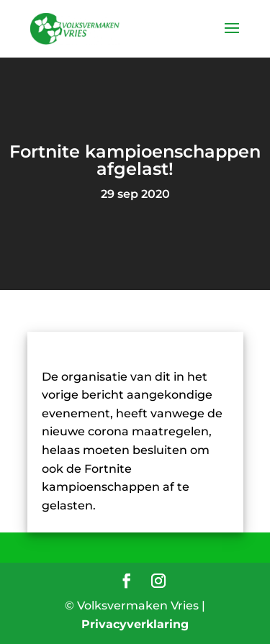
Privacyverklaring (135, 624)
